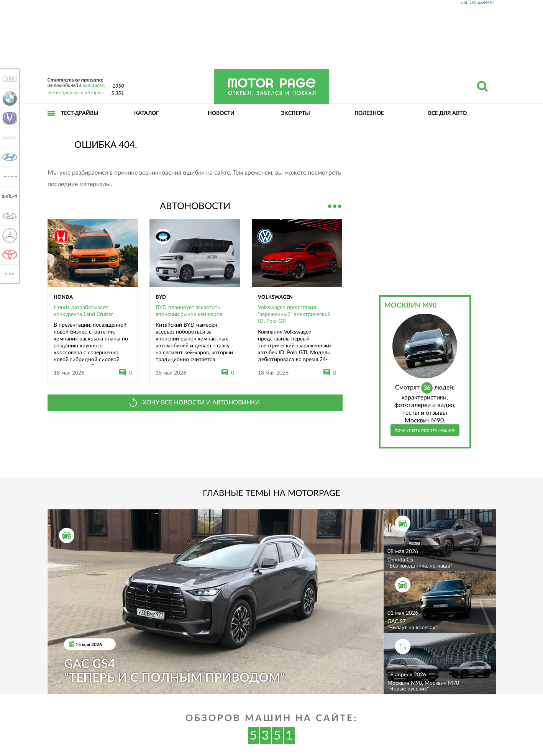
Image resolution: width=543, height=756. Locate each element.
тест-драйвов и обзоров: (76, 93)
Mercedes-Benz (8, 235)
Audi (8, 79)
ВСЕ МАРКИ (8, 273)
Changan (8, 118)
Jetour (8, 177)
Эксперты (295, 113)
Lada (8, 216)
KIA (8, 196)
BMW (8, 98)
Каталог (147, 113)
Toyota (8, 255)
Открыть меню (51, 122)
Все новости (335, 205)
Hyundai (8, 157)
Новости (221, 113)
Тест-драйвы (80, 113)
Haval (8, 137)
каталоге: (94, 86)
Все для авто (447, 113)
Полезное (369, 113)
